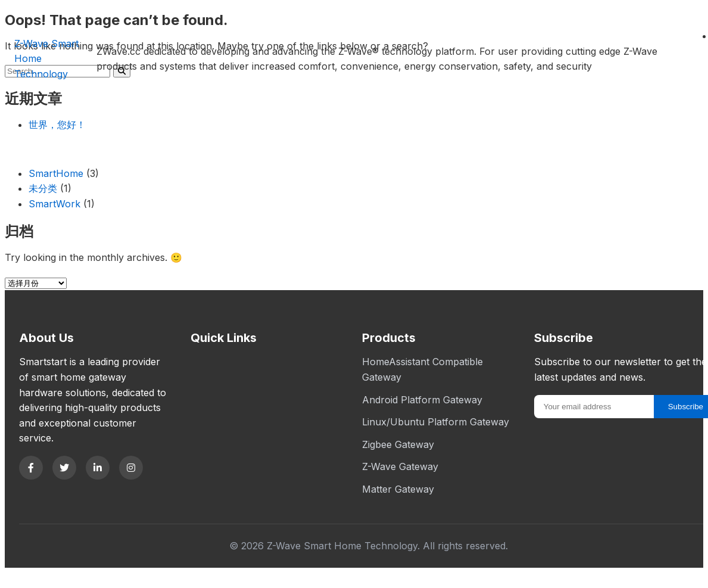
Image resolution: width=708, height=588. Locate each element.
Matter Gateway (398, 489)
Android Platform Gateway (422, 400)
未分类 (43, 188)
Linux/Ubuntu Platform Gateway (436, 422)
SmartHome (56, 173)
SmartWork (54, 204)
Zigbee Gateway (398, 444)
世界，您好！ (57, 125)
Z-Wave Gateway (400, 466)
